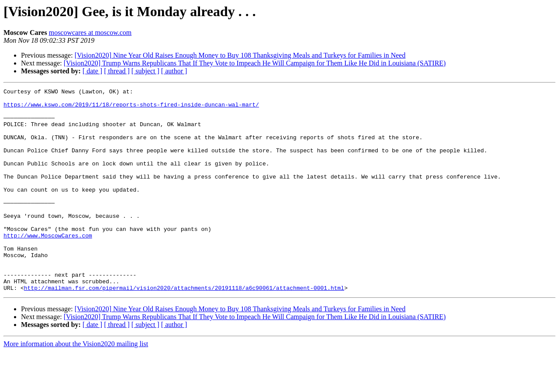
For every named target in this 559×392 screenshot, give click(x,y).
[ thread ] (117, 71)
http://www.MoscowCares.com (48, 265)
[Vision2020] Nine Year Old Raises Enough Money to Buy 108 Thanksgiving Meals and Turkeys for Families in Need (240, 55)
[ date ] (92, 71)
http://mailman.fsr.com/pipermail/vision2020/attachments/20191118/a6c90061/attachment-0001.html (184, 328)
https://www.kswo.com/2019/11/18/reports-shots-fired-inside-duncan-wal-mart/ (131, 108)
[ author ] (174, 71)
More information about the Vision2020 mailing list (76, 384)
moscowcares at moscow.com (90, 33)
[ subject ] (145, 71)
